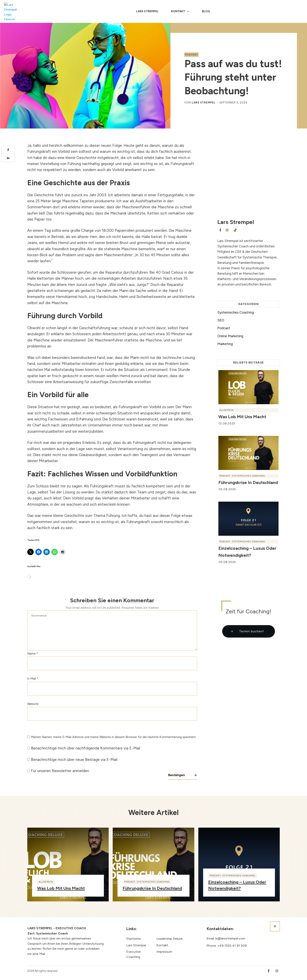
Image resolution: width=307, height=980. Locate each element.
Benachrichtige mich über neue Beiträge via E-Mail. (74, 760)
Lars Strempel (204, 103)
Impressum (164, 952)
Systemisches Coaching (236, 312)
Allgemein (226, 410)
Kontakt (162, 945)
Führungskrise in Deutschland (248, 482)
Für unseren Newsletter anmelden (60, 771)
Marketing (225, 344)
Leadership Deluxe (170, 939)
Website (33, 704)
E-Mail (33, 679)
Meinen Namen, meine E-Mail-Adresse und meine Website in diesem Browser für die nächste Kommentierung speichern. (114, 737)
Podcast (191, 55)
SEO (221, 320)
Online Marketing (230, 336)
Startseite (134, 939)
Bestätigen (177, 775)
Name (33, 654)
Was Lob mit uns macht (242, 417)
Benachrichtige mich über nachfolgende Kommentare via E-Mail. (86, 748)
